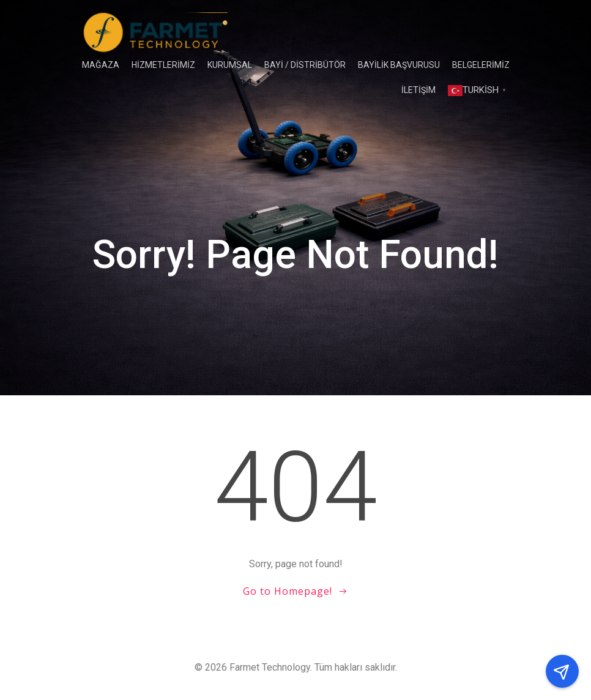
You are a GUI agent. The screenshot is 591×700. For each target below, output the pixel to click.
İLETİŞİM (418, 90)
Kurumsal (230, 65)
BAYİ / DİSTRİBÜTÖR (305, 65)
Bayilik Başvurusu (399, 65)
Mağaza (101, 65)
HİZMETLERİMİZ (163, 65)
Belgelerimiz (481, 65)
